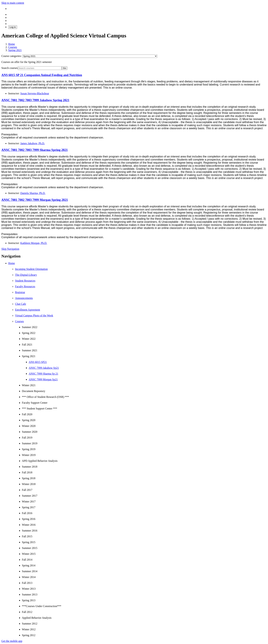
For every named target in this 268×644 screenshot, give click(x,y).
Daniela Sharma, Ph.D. (33, 193)
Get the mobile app (12, 641)
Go (65, 68)
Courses (19, 321)
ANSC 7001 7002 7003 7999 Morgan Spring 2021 (35, 200)
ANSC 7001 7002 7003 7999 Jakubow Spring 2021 (35, 100)
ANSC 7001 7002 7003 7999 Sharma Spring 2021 (35, 150)
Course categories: (12, 56)
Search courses (10, 68)
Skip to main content (13, 3)
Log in (13, 27)
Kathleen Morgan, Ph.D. (34, 243)
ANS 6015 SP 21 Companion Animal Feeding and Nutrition (42, 75)
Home (12, 263)
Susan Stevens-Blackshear (35, 93)
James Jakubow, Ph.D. (33, 143)
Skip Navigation (10, 249)
